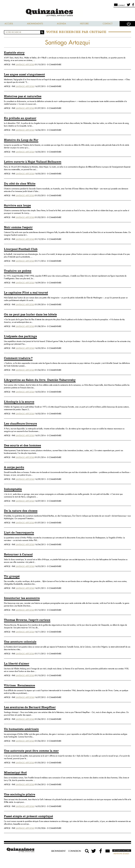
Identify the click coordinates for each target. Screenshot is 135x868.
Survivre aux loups (17, 206)
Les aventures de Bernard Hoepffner (30, 707)
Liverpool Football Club (21, 249)
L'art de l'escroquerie (19, 533)
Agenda (62, 24)
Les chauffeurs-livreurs (20, 424)
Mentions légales (121, 854)
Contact (108, 24)
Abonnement (58, 851)
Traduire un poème (18, 271)
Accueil (9, 24)
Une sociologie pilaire (20, 795)
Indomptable (13, 489)
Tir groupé (12, 576)
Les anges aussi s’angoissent (24, 75)
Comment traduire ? (18, 358)
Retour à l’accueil (122, 851)
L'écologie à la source (19, 402)
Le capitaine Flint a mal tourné (26, 293)
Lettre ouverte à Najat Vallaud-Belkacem (33, 162)
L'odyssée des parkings (20, 336)
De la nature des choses (21, 511)
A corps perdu (14, 467)
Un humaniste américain (21, 729)
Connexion (75, 851)
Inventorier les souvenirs (22, 598)
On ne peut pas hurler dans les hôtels (30, 315)
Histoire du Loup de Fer (21, 140)
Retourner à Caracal (18, 555)
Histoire (84, 24)
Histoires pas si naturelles (23, 96)
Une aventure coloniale (20, 642)
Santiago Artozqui (25, 65)
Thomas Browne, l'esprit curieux (27, 620)
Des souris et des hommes (22, 446)
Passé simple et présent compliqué (28, 816)
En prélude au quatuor (20, 118)
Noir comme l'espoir (18, 227)
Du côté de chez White (20, 184)
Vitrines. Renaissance (20, 686)
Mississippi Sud (15, 773)
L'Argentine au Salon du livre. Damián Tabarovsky (40, 380)
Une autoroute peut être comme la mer (31, 751)
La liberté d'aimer (17, 664)
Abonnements (35, 24)
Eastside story (14, 53)
